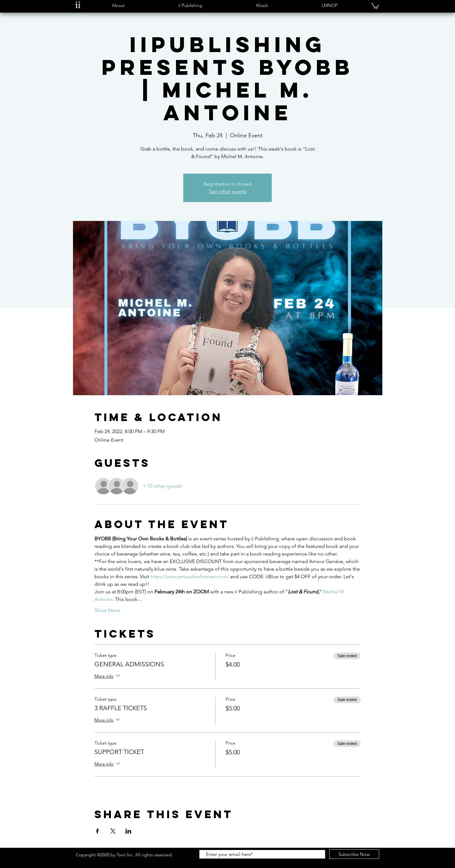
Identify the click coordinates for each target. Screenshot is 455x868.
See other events (228, 191)
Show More (107, 610)
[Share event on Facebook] (97, 831)
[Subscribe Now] (354, 854)
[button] (118, 6)
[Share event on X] (113, 831)
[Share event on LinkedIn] (128, 831)
